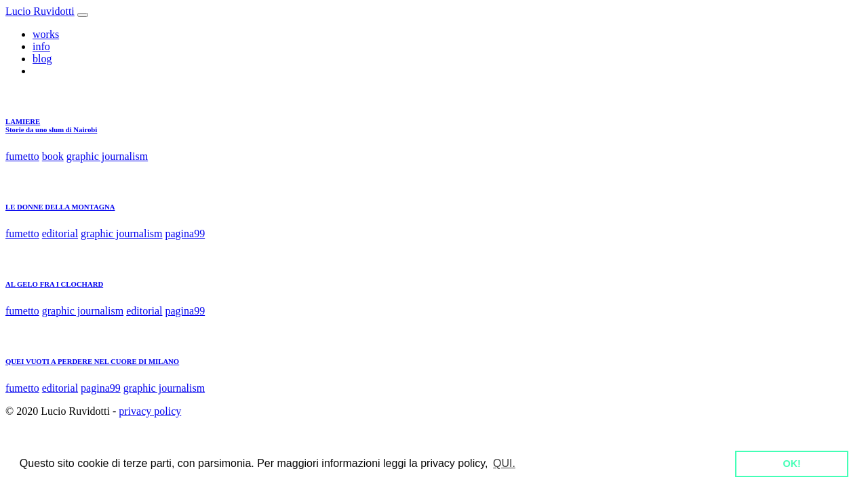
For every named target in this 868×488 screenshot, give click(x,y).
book (53, 156)
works (46, 34)
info (41, 46)
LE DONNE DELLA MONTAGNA (60, 207)
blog (42, 59)
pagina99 (185, 233)
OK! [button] (791, 464)
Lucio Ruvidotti (40, 11)
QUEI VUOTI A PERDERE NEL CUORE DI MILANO (92, 361)
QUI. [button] (504, 463)
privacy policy (150, 411)
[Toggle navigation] (83, 15)
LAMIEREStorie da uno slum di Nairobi (51, 125)
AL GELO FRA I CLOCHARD (54, 284)
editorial (60, 233)
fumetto (22, 156)
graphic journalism (107, 156)
